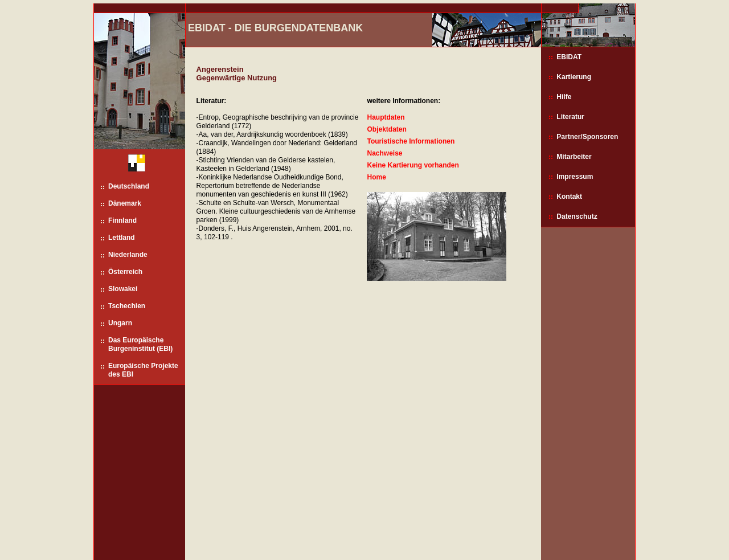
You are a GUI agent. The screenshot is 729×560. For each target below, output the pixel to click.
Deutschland (129, 186)
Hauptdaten (386, 117)
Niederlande (128, 255)
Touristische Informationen (411, 141)
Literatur (570, 117)
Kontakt (569, 197)
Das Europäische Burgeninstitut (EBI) (140, 344)
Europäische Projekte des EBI (143, 370)
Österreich (125, 272)
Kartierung (574, 77)
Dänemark (125, 203)
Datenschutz (577, 216)
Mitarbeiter (574, 157)
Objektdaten (386, 129)
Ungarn (120, 323)
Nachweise (384, 153)
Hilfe (564, 97)
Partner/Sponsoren (587, 137)
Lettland (122, 238)
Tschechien (127, 306)
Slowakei (123, 289)
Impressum (575, 177)
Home (376, 177)
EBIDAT (569, 57)
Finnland (122, 220)
